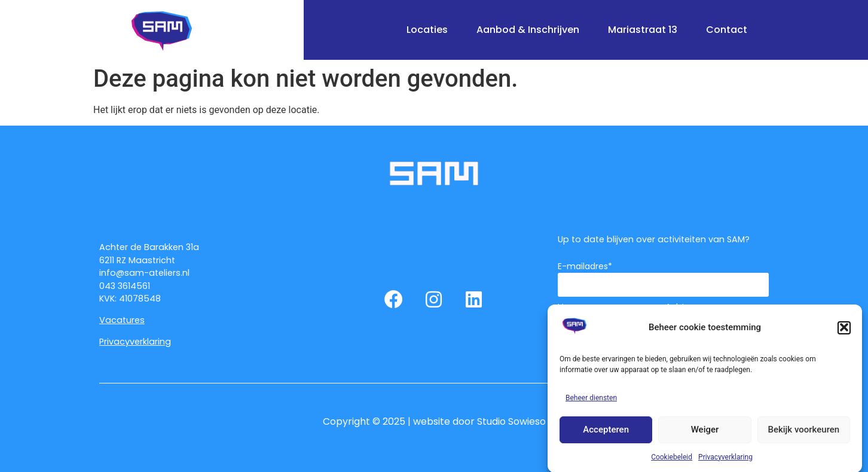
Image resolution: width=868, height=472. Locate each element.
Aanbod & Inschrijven (528, 30)
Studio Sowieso (511, 421)
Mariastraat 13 (643, 30)
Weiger (705, 434)
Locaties (427, 30)
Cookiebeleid (672, 461)
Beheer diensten (591, 402)
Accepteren (606, 434)
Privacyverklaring (725, 461)
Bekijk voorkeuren (803, 434)
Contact (727, 30)
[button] (844, 332)
